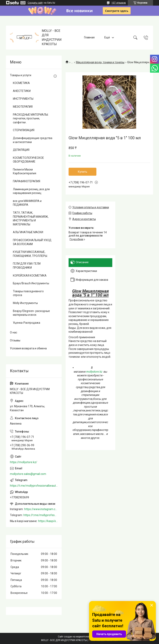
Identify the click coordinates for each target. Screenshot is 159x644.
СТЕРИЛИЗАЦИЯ (24, 130)
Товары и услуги (21, 75)
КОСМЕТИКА (21, 83)
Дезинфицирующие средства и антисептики (33, 140)
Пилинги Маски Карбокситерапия (25, 171)
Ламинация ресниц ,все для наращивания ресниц (31, 191)
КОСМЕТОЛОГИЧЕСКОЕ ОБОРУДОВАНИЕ (28, 160)
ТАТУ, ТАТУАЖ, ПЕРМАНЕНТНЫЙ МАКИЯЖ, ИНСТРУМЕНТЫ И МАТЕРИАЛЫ (31, 219)
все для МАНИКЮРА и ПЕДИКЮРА (27, 203)
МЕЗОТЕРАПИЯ (23, 107)
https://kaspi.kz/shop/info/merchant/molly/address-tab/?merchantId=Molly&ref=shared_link (48, 521)
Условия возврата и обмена (28, 348)
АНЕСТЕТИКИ (22, 91)
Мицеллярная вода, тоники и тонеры (100, 62)
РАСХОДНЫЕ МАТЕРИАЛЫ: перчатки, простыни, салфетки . (31, 118)
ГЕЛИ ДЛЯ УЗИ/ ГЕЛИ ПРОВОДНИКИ (27, 266)
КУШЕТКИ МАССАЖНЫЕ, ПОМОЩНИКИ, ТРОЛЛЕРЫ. (30, 254)
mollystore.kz (94, 372)
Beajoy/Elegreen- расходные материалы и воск (31, 313)
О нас (14, 332)
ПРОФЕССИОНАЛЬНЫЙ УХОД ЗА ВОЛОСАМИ (32, 242)
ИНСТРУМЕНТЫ (23, 99)
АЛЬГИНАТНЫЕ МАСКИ (28, 232)
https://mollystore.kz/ (24, 462)
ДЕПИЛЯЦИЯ (21, 150)
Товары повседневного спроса (28, 293)
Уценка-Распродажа (27, 323)
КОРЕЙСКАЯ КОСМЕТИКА (30, 276)
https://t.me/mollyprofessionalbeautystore (34, 486)
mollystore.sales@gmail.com (28, 474)
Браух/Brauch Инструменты (31, 283)
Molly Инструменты (25, 303)
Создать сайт (35, 3)
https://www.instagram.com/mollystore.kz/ (41, 509)
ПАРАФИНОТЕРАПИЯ (27, 181)
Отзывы (15, 340)
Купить (83, 172)
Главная (89, 37)
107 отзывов (119, 3)
